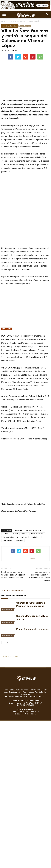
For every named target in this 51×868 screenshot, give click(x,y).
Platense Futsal (8, 537)
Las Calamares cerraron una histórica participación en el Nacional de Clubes (13, 575)
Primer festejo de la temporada (33, 629)
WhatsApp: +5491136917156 (35, 696)
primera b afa (22, 537)
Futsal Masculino (35, 21)
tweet (33, 558)
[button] (47, 15)
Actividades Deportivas (17, 21)
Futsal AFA (24, 534)
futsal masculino (37, 534)
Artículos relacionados (12, 591)
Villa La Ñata (7, 540)
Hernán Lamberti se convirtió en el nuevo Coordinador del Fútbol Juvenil (39, 576)
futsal (16, 534)
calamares (18, 530)
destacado (7, 534)
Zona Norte (19, 540)
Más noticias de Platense (14, 596)
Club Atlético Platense (33, 530)
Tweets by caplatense (11, 657)
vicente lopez (35, 537)
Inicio (3, 21)
